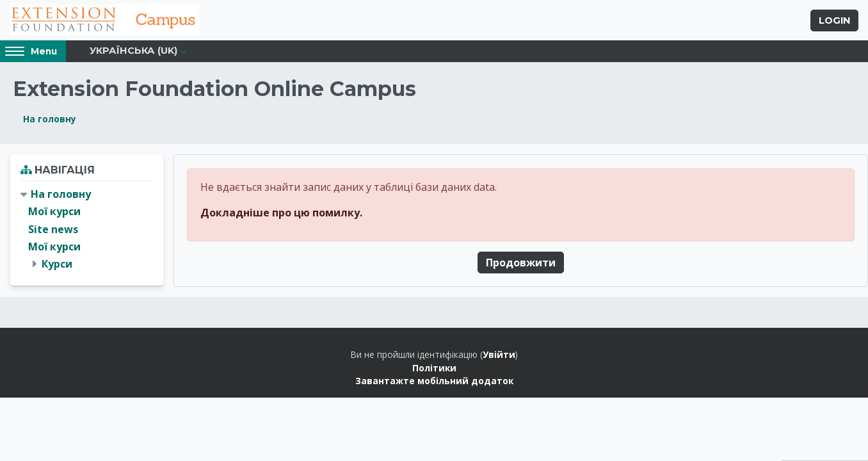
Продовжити (521, 264)
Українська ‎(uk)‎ (133, 53)
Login (834, 21)
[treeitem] (87, 231)
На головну (50, 121)
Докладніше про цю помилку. (281, 214)
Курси (57, 266)
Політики (434, 369)
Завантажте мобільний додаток (434, 383)
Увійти (499, 356)
